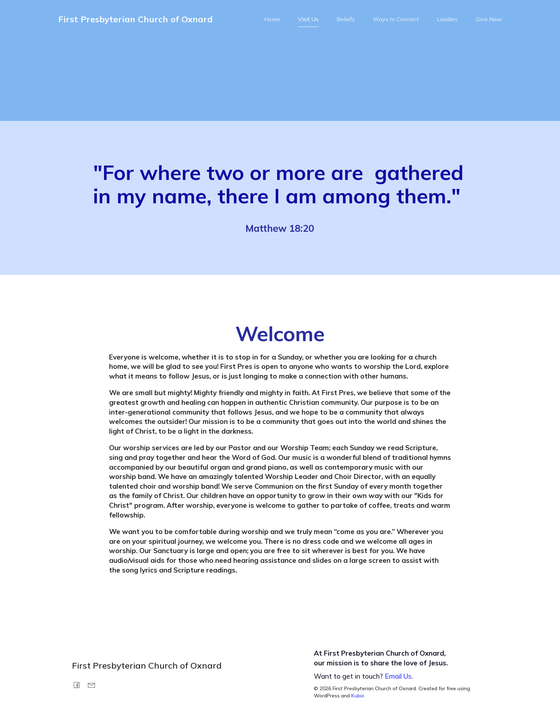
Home (272, 20)
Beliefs (346, 20)
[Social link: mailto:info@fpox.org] (94, 686)
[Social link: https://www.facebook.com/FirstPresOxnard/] (79, 686)
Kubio (358, 697)
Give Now (489, 20)
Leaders (447, 20)
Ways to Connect (396, 20)
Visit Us (308, 20)
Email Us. (399, 678)
